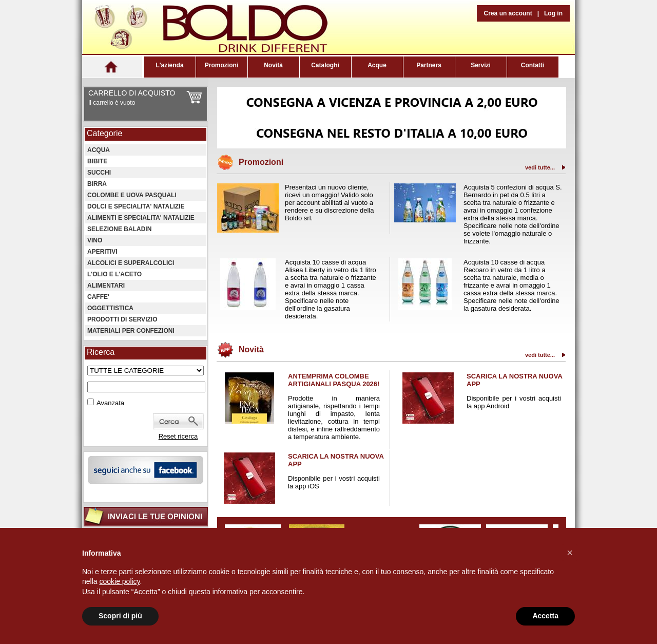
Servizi (481, 65)
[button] (570, 553)
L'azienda (169, 65)
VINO (95, 240)
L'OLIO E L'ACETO (114, 274)
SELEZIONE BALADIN (119, 229)
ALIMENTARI (106, 286)
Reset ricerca (178, 436)
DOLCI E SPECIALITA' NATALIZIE (136, 206)
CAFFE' (98, 297)
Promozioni (221, 65)
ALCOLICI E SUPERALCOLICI (131, 263)
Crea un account (508, 13)
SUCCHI (99, 173)
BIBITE (97, 161)
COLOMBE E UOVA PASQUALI (132, 195)
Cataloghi (325, 65)
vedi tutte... (540, 167)
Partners (429, 65)
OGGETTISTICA (110, 308)
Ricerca (101, 352)
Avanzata (110, 403)
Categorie (104, 133)
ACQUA (99, 150)
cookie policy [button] (119, 581)
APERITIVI (102, 252)
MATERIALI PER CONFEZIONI (131, 331)
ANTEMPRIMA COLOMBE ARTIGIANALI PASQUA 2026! (334, 380)
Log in (553, 13)
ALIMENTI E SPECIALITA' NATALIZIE (141, 218)
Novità (273, 65)
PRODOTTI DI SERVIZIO (122, 319)
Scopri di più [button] (120, 616)
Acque (377, 65)
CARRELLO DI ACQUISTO (132, 93)
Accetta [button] (545, 616)
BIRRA (97, 184)
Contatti (533, 65)
